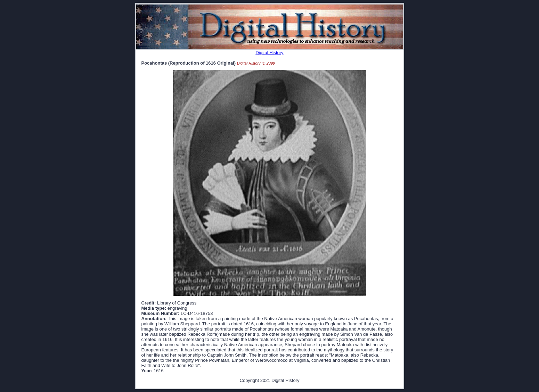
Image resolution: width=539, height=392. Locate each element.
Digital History (269, 53)
